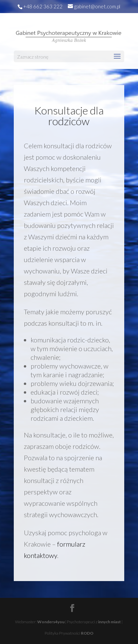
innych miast (109, 622)
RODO (87, 633)
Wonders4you (51, 622)
